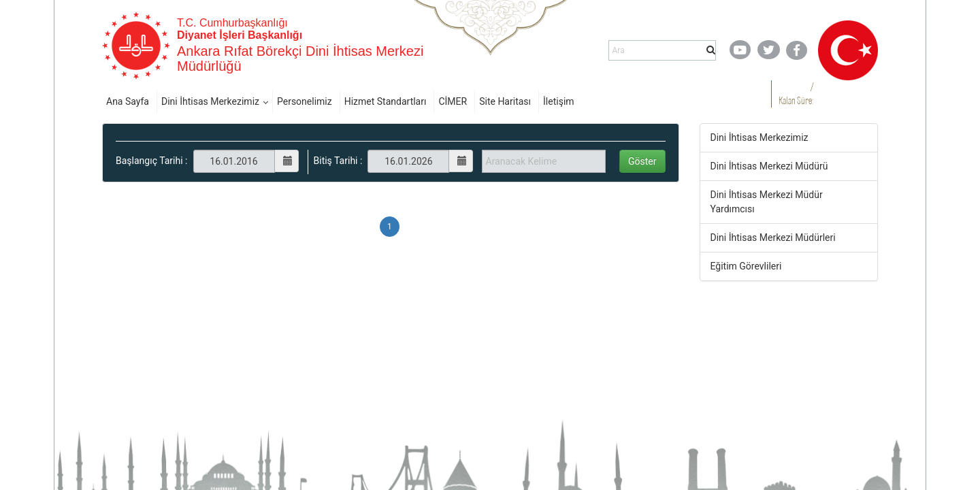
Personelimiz (305, 101)
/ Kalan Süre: (796, 94)
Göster (642, 161)
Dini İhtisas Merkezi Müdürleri (773, 238)
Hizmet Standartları (386, 101)
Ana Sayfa (128, 101)
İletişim (559, 101)
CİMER (453, 101)
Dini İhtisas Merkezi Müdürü (769, 166)
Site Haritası (505, 101)
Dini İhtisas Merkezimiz (210, 101)
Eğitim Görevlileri (746, 266)
